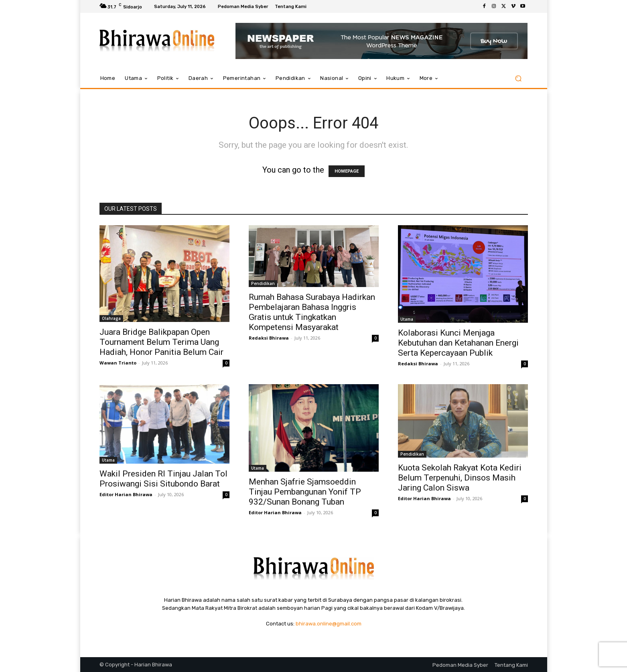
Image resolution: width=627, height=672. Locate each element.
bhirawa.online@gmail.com (329, 624)
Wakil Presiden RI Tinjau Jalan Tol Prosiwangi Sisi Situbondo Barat (163, 479)
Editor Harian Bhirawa (126, 494)
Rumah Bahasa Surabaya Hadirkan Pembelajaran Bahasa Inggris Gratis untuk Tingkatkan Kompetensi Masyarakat (312, 312)
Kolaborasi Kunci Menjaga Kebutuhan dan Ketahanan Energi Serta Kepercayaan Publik (458, 343)
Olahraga (111, 318)
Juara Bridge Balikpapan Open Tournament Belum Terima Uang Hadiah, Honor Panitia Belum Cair (161, 342)
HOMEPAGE (347, 171)
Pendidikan (263, 283)
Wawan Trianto (118, 363)
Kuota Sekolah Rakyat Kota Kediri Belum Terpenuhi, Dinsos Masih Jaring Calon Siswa (460, 478)
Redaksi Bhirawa (269, 338)
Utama (407, 319)
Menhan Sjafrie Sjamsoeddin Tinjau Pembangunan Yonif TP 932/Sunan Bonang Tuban (305, 492)
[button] (518, 78)
